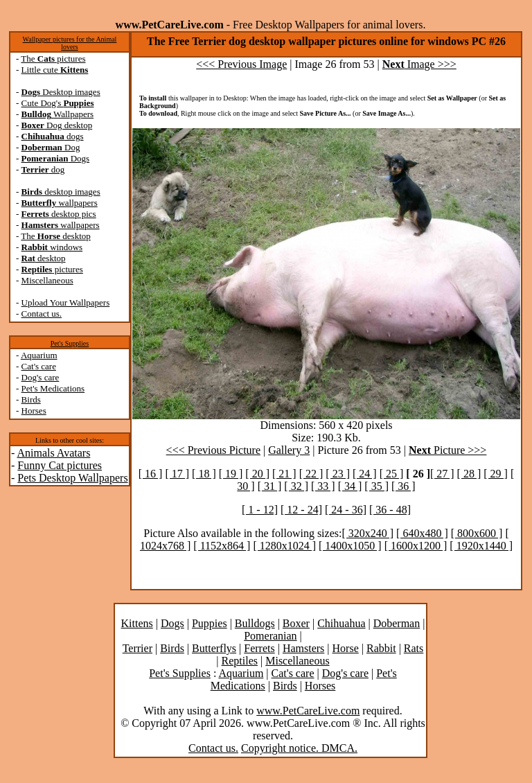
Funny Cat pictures (60, 465)
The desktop (55, 236)
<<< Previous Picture (213, 450)
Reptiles (240, 661)
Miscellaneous (47, 280)
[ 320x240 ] (367, 533)
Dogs (56, 158)
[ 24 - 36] (346, 510)
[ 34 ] (350, 486)
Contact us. (42, 314)
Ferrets (259, 648)
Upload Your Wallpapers (66, 302)
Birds (31, 399)
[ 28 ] (469, 474)
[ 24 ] (365, 474)
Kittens (137, 623)
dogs (53, 136)
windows (52, 247)
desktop (44, 258)
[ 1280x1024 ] (284, 546)
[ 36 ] (404, 486)
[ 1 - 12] (260, 510)
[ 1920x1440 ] (481, 546)
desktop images (61, 192)
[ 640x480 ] (422, 533)
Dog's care (41, 377)
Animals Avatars (53, 453)
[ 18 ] (204, 474)
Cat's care (39, 366)
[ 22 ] (311, 474)
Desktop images (61, 92)
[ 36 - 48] (390, 510)
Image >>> (419, 64)
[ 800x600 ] (477, 533)
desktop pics (59, 214)
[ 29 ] (496, 474)
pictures (52, 269)
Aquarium (39, 355)
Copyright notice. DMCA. (299, 748)
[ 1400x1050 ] (350, 546)
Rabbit (381, 648)
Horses (34, 411)
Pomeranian (270, 636)
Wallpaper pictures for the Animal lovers (70, 43)
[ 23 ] (338, 474)
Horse (346, 648)
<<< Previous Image (241, 64)
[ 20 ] (257, 474)
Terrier (138, 648)
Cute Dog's (58, 103)
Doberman (397, 623)
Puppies (210, 623)
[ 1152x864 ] (222, 546)
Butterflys (214, 648)
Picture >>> (447, 450)
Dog (51, 147)
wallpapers (60, 203)
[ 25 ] (392, 474)
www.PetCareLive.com (308, 711)
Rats (414, 648)
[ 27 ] (442, 474)
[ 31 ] (270, 486)
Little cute (55, 70)
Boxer (296, 623)
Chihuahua (341, 623)
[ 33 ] (323, 486)
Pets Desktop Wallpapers (72, 478)
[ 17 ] (177, 474)
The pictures (53, 59)
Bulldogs (255, 623)
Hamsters (303, 648)
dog (43, 169)
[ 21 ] (284, 474)
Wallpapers (58, 114)
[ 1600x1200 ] (416, 546)
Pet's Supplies (70, 343)
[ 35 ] (376, 486)
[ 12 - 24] (301, 510)
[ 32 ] (296, 486)
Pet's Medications (53, 388)
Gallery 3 (289, 450)
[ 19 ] (231, 474)
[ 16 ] (151, 474)
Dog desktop (57, 125)
